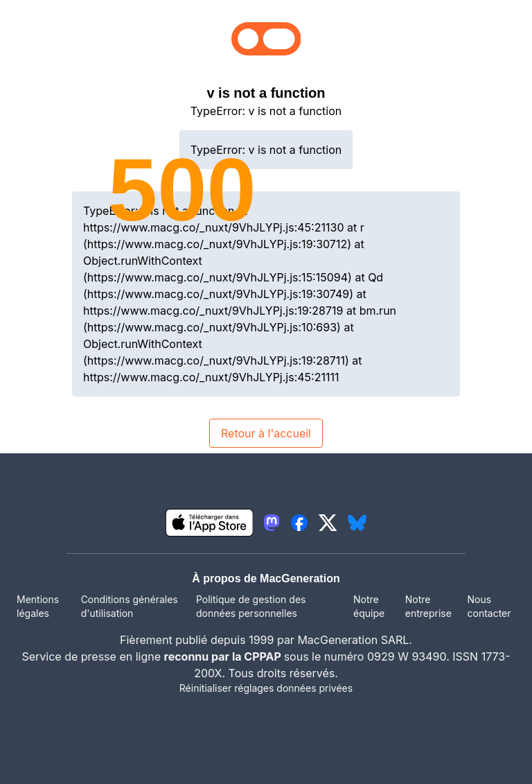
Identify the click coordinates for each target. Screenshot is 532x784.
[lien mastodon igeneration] (272, 523)
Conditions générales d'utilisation (130, 606)
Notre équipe (369, 606)
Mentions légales (38, 606)
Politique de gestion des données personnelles (251, 606)
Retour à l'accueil (266, 433)
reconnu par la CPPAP (224, 656)
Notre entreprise (428, 606)
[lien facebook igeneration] (299, 523)
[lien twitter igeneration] (328, 523)
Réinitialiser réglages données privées (266, 688)
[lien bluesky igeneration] (357, 523)
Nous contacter (489, 606)
